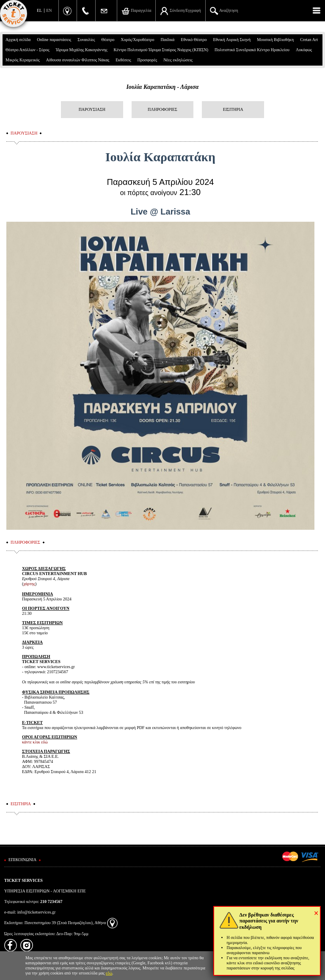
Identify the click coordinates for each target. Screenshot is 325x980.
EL (39, 10)
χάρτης (29, 584)
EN (49, 10)
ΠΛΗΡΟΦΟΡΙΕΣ (162, 109)
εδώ (109, 973)
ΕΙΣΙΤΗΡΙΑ (233, 109)
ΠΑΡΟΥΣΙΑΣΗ (92, 109)
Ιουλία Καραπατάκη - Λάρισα (162, 87)
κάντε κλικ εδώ (35, 742)
